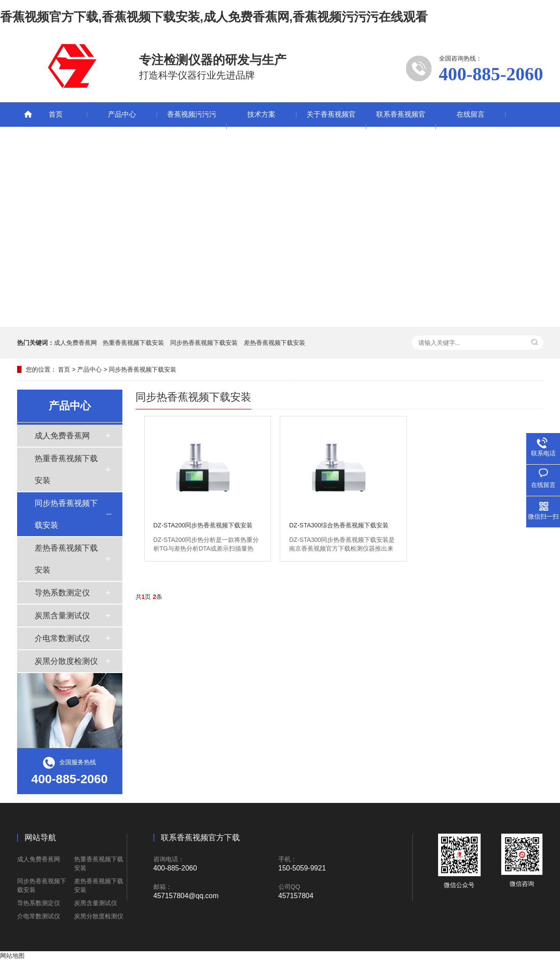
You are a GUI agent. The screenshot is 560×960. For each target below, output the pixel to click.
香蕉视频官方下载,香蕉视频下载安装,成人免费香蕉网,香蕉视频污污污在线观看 (214, 17)
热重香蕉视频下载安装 (133, 343)
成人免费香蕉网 (75, 343)
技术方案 (261, 114)
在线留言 (471, 114)
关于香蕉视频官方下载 (331, 127)
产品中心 (122, 114)
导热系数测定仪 (62, 593)
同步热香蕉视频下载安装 (204, 343)
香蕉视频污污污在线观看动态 (192, 127)
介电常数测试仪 (62, 638)
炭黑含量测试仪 (62, 616)
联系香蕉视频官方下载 (401, 127)
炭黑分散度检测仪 (66, 661)
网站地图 (12, 956)
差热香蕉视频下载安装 (275, 343)
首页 (56, 114)
